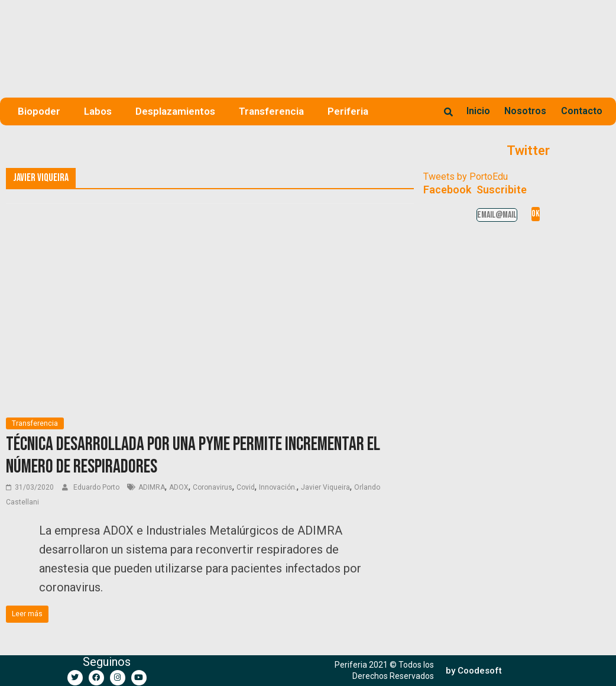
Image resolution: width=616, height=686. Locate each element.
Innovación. (278, 487)
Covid (246, 487)
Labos (98, 111)
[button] (474, 671)
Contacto (582, 111)
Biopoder (39, 111)
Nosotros (525, 111)
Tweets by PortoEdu (466, 177)
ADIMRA (152, 487)
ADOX (179, 487)
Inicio (478, 111)
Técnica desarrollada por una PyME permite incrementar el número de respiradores (193, 456)
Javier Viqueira (325, 487)
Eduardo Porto (97, 487)
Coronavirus (213, 487)
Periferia (348, 111)
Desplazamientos (175, 111)
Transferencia (271, 111)
